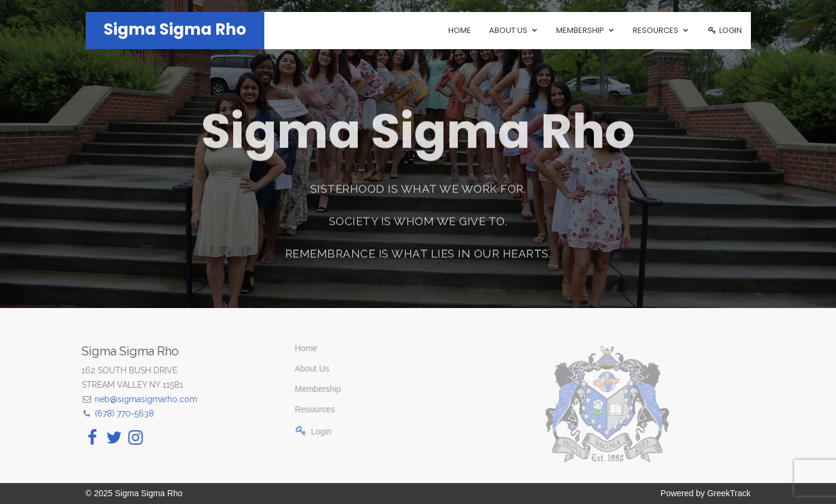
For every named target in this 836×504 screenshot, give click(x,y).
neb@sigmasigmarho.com (140, 399)
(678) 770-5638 (118, 414)
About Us (302, 369)
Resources (305, 409)
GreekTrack (729, 493)
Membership (308, 389)
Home (460, 30)
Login (725, 30)
